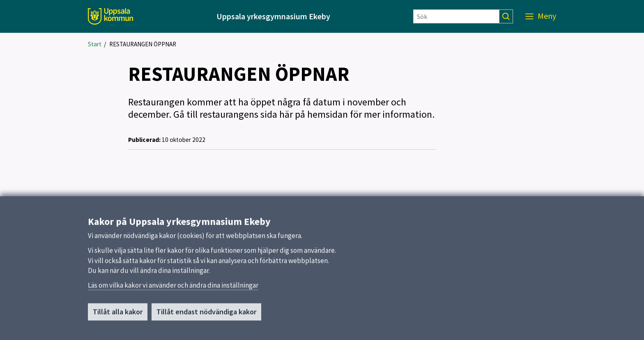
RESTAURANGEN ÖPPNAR (143, 44)
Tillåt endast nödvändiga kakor (206, 315)
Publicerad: (144, 140)
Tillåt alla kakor (118, 315)
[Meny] (541, 16)
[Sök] (456, 16)
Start (95, 44)
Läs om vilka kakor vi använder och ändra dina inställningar (173, 289)
